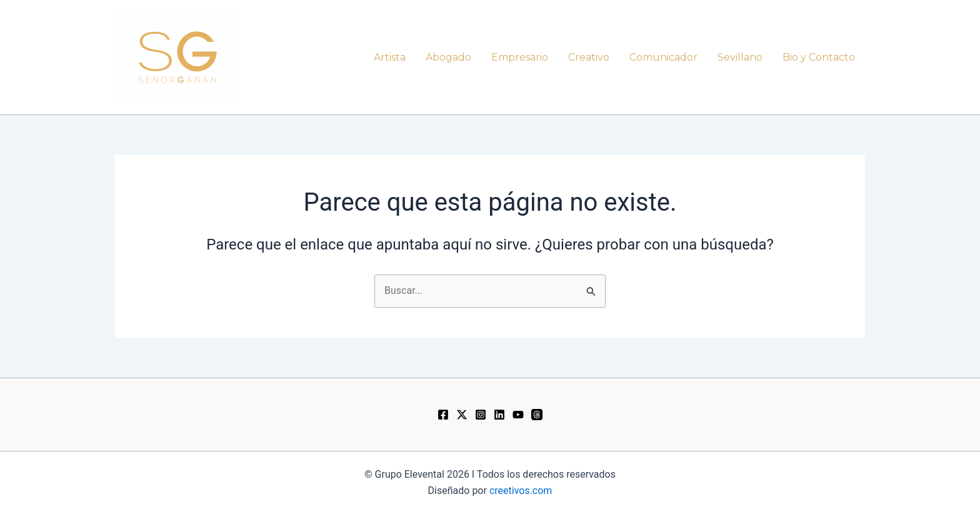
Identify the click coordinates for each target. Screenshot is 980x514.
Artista (390, 57)
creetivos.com (521, 491)
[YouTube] (518, 415)
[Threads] (537, 415)
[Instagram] (481, 415)
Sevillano (740, 57)
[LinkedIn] (499, 415)
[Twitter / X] (462, 415)
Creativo (589, 57)
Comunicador (663, 57)
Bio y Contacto (819, 57)
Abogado (448, 57)
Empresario (520, 57)
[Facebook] (443, 415)
